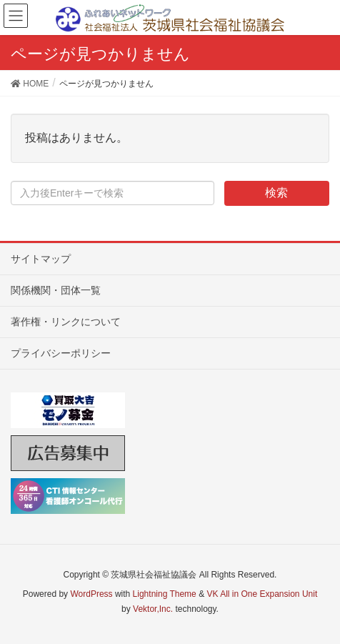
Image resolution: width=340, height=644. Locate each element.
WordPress (91, 594)
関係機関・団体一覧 (56, 290)
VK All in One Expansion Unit (262, 594)
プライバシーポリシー (61, 353)
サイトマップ (41, 259)
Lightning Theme (165, 594)
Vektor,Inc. (153, 609)
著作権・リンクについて (66, 322)
